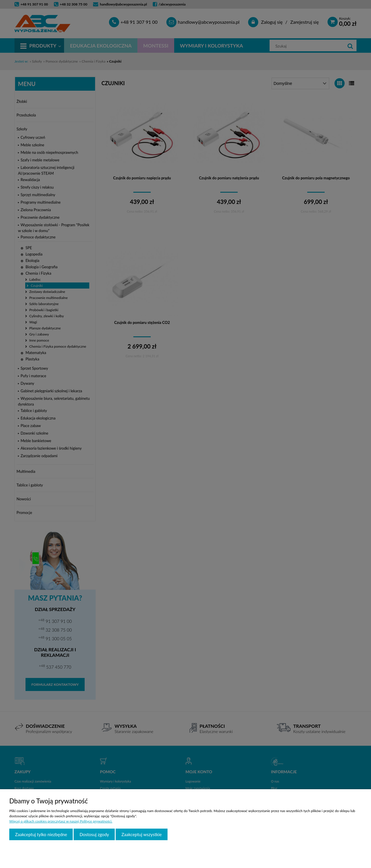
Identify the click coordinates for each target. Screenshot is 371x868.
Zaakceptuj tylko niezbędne (41, 834)
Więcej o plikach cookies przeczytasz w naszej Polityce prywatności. (61, 821)
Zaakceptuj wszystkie (142, 834)
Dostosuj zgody (94, 834)
